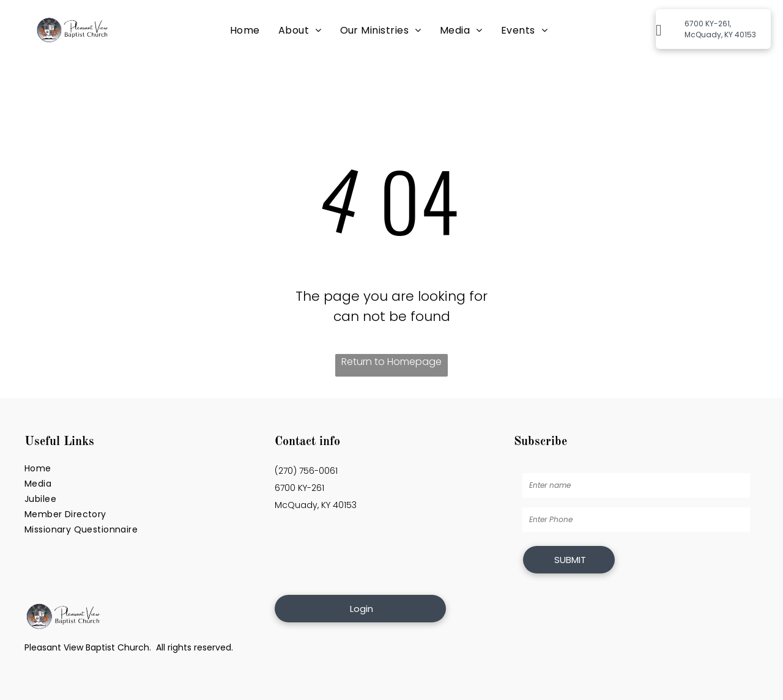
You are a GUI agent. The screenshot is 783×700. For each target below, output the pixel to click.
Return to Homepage (391, 362)
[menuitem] (245, 30)
